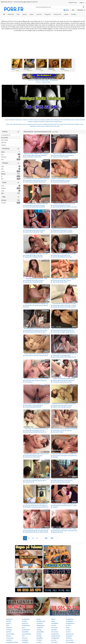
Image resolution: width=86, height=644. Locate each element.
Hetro (67, 10)
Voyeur (74, 207)
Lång (11, 191)
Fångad (26, 507)
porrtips (39, 634)
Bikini (66, 381)
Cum (33, 157)
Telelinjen (12, 120)
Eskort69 (15, 124)
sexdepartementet (12, 642)
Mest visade (5, 140)
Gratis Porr (56, 124)
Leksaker (65, 157)
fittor (8, 625)
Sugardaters (33, 126)
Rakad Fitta (63, 124)
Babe (45, 155)
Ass (41, 155)
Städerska (62, 182)
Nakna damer (41, 126)
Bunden (33, 531)
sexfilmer (69, 638)
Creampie (67, 180)
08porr (53, 619)
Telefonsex (26, 120)
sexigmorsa (55, 634)
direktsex (9, 628)
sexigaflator (70, 621)
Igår (11, 169)
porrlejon (9, 630)
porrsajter (54, 642)
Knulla (82, 124)
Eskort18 (52, 122)
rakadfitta (40, 638)
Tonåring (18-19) (56, 157)
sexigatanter (55, 638)
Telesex (32, 120)
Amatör (26, 155)
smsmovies (10, 638)
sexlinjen (54, 630)
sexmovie (54, 628)
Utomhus (61, 357)
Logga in (82, 2)
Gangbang (41, 230)
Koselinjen (43, 120)
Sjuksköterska (42, 381)
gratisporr (9, 619)
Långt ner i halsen (71, 506)
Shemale (80, 10)
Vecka (11, 171)
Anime (26, 506)
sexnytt (54, 625)
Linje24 (7, 120)
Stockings (34, 232)
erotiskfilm (25, 632)
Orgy (70, 257)
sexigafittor (55, 623)
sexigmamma (56, 636)
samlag (39, 630)
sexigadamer (70, 623)
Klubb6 (47, 122)
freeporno (25, 623)
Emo (36, 255)
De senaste (5, 138)
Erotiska (26, 207)
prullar (39, 619)
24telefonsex (26, 625)
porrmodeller (10, 634)
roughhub (40, 628)
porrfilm (9, 621)
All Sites (11, 200)
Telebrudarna (19, 120)
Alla (11, 159)
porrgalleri (25, 642)
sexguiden (69, 636)
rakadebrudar (41, 621)
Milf (67, 182)
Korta (11, 186)
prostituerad (26, 630)
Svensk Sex (70, 124)
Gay (73, 10)
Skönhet (33, 280)
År (11, 176)
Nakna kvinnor (22, 124)
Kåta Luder (9, 124)
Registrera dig (72, 2)
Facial (26, 332)
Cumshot (44, 331)
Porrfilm (39, 640)
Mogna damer (49, 126)
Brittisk (67, 331)
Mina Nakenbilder (66, 120)
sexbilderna (26, 619)
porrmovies (69, 640)
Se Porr (68, 625)
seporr (53, 621)
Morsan (65, 207)
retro (23, 636)
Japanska (67, 155)
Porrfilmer (77, 124)
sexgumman (70, 634)
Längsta (3, 145)
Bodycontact (58, 122)
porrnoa (54, 640)
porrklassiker (70, 642)
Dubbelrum (38, 180)
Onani (46, 507)
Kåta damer (57, 126)
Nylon (61, 532)
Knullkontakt (46, 124)
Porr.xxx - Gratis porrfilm (43, 82)
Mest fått (4, 143)
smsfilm (24, 621)
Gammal (42, 182)
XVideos (11, 203)
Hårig (32, 207)
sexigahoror (70, 619)
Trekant (41, 232)
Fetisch (39, 157)
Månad (11, 174)
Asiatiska (35, 155)
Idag (11, 166)
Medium (11, 188)
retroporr (25, 638)
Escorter (39, 124)
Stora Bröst (27, 157)
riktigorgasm (41, 625)
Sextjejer (36, 122)
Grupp (44, 180)
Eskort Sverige (75, 120)
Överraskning (28, 382)
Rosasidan (41, 122)
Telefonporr (57, 120)
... (41, 538)
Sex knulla (55, 632)
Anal (53, 481)
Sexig (68, 628)
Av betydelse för (6, 135)
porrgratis (25, 640)
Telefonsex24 (50, 120)
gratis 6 (9, 623)
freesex (9, 636)
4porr (24, 628)
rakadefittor (40, 632)
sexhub (68, 630)
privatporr (40, 623)
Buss (45, 506)
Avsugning (34, 205)
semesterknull (26, 634)
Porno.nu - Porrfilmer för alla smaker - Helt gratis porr (43, 80)
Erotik (51, 124)
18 (30, 155)
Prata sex (37, 120)
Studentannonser (32, 124)
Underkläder (35, 182)
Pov (72, 155)
